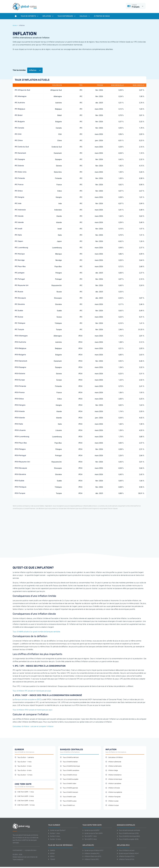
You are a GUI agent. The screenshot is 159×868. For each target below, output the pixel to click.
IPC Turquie (19, 329)
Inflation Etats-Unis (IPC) (92, 856)
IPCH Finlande (20, 386)
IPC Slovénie (20, 304)
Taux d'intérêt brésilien (69, 762)
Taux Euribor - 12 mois (24, 775)
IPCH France (20, 392)
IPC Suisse (19, 317)
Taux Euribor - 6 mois (23, 770)
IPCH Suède (19, 481)
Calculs (85, 16)
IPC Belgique (20, 109)
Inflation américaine (114, 766)
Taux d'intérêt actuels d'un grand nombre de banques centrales (36, 632)
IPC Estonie (19, 166)
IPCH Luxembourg (22, 437)
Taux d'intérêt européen (69, 779)
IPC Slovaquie (20, 298)
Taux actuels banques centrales (128, 830)
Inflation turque (112, 805)
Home (15, 25)
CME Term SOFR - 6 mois (24, 801)
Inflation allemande (113, 762)
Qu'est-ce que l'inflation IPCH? (128, 853)
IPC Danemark (20, 153)
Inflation (48, 16)
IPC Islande (19, 222)
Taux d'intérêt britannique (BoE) (128, 836)
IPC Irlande (19, 216)
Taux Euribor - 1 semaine (24, 757)
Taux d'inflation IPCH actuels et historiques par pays (32, 710)
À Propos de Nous (102, 16)
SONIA (51, 856)
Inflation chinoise (113, 788)
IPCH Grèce (19, 399)
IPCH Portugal (20, 455)
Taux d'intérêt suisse (68, 801)
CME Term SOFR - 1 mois (24, 792)
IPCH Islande (20, 418)
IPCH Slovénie (20, 474)
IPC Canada (19, 128)
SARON (52, 850)
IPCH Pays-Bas (21, 443)
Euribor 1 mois (54, 833)
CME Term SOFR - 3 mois (24, 796)
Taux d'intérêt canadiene (70, 770)
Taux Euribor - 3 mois (23, 766)
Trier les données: (19, 70)
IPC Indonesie (20, 210)
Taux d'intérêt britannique (70, 766)
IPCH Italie (19, 424)
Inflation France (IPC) (91, 859)
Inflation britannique (114, 779)
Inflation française (113, 797)
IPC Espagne (20, 159)
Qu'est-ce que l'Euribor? (57, 830)
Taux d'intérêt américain (69, 757)
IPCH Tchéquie (21, 487)
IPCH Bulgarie (20, 355)
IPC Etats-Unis (21, 172)
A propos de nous (30, 850)
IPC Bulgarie (20, 122)
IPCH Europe (20, 380)
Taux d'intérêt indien (68, 784)
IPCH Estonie (20, 374)
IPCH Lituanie (20, 430)
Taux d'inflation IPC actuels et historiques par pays (32, 691)
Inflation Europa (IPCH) (126, 856)
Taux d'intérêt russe (68, 797)
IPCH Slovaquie (21, 468)
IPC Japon (19, 241)
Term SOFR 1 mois (90, 836)
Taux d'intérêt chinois (69, 775)
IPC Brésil (19, 115)
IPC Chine (19, 140)
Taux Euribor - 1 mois (23, 762)
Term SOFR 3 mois (90, 839)
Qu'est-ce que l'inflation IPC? (93, 850)
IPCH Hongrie (20, 405)
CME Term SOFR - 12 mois (25, 805)
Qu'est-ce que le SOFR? (91, 830)
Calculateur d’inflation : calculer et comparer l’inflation (33, 726)
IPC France (19, 185)
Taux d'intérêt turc (67, 805)
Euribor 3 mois (54, 836)
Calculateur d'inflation (114, 757)
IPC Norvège (20, 260)
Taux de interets (30, 16)
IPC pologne (20, 273)
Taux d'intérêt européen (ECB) (128, 839)
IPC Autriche (20, 103)
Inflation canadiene (113, 784)
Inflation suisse (112, 801)
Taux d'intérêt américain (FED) (128, 833)
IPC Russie (19, 292)
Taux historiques (67, 16)
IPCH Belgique (20, 348)
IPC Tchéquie (20, 323)
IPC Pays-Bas (20, 266)
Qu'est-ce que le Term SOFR (92, 833)
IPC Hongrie (19, 197)
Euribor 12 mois (54, 839)
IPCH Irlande (20, 411)
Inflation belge (112, 770)
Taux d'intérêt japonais (69, 788)
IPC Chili (18, 134)
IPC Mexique (20, 254)
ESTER (51, 853)
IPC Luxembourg (21, 248)
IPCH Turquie (20, 493)
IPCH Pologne (20, 449)
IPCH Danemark (21, 361)
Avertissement (17, 850)
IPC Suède (19, 311)
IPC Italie (18, 235)
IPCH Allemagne (21, 336)
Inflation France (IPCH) (126, 859)
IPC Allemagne (21, 96)
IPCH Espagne (20, 367)
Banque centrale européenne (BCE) (28, 699)
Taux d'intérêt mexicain (69, 792)
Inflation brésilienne (113, 775)
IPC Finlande (20, 178)
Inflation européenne (114, 792)
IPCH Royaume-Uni (22, 462)
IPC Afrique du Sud (22, 90)
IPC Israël (18, 229)
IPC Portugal (20, 279)
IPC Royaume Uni (22, 285)
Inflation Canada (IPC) (91, 853)
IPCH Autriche (20, 342)
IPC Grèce (19, 191)
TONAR (52, 859)
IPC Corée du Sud (22, 147)
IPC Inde (18, 203)
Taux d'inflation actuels (126, 850)
